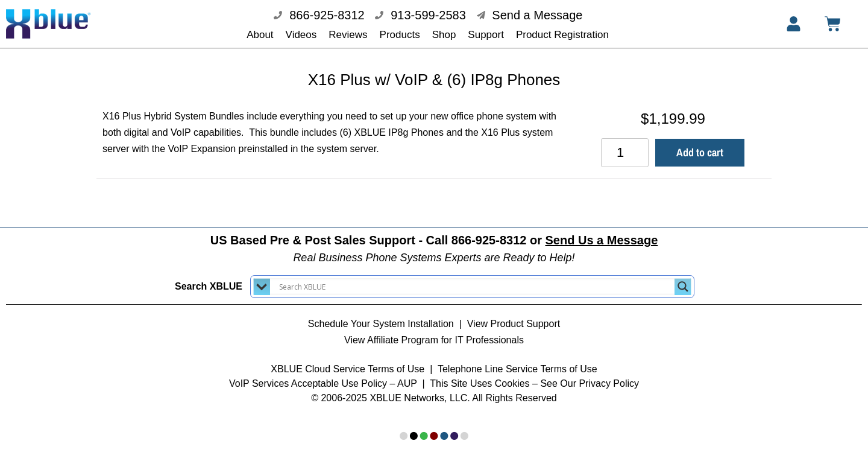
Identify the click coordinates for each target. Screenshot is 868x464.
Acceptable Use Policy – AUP (355, 375)
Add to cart (700, 144)
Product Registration (562, 35)
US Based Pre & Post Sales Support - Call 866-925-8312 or (434, 232)
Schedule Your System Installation (381, 315)
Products (400, 35)
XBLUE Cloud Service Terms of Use (348, 361)
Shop (444, 35)
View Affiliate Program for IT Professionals (434, 332)
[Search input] (475, 278)
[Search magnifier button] (683, 278)
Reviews (348, 35)
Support (486, 35)
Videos (301, 35)
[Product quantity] (625, 144)
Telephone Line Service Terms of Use (517, 361)
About (260, 35)
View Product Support (514, 315)
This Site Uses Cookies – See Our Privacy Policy (534, 375)
